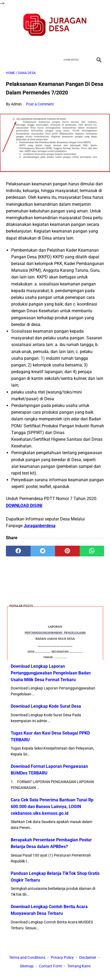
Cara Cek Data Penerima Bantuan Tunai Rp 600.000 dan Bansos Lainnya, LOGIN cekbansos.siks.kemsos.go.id (52, 807)
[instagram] (74, 46)
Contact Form (50, 966)
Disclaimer (88, 957)
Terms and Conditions (27, 957)
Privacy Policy (62, 957)
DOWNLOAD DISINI (24, 506)
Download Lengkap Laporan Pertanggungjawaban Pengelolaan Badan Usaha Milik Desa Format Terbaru (51, 673)
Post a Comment (40, 104)
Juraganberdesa (40, 526)
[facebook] (36, 46)
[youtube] (61, 46)
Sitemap (27, 966)
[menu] (9, 60)
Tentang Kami (79, 966)
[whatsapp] (92, 551)
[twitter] (49, 46)
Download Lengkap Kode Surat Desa (46, 706)
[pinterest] (67, 551)
